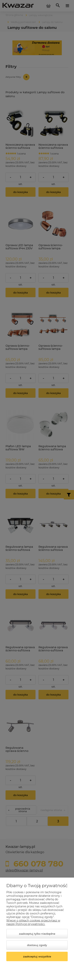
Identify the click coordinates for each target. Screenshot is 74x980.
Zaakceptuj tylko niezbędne (37, 934)
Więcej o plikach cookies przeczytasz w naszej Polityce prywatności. (33, 922)
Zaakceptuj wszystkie (37, 956)
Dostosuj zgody (37, 945)
